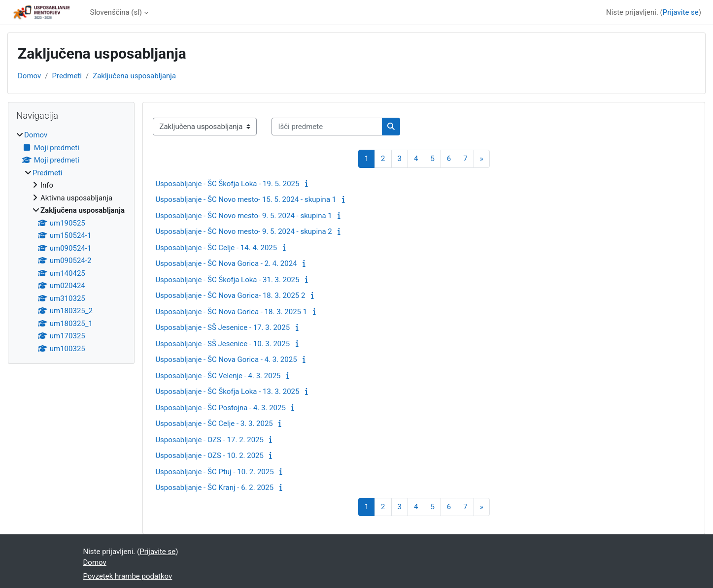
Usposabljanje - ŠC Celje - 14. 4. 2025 (216, 248)
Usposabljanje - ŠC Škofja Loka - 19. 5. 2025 (227, 184)
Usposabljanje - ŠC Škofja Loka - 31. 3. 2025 (227, 280)
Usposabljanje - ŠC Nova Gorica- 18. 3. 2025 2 (230, 295)
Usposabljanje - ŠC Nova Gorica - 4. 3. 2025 (226, 359)
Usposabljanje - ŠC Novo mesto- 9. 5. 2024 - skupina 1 (243, 216)
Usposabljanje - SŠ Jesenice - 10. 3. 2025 (222, 344)
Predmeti (67, 76)
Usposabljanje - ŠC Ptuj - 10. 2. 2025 (214, 472)
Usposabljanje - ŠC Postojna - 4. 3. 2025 (221, 408)
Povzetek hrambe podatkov (128, 576)
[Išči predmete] (327, 127)
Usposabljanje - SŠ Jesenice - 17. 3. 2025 (222, 327)
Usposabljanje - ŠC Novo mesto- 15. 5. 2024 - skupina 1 (246, 199)
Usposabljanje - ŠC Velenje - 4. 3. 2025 (218, 376)
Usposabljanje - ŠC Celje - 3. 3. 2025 (214, 424)
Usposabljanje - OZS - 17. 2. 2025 (209, 440)
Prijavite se (681, 12)
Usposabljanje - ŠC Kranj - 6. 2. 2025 (214, 488)
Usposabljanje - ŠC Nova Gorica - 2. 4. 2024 (226, 263)
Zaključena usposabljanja (134, 76)
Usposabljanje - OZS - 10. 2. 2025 (209, 456)
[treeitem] (71, 242)
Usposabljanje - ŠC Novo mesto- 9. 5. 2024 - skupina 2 (243, 231)
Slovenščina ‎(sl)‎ (116, 12)
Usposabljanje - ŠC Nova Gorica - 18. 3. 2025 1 (231, 312)
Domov (29, 76)
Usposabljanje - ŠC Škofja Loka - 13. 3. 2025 (227, 392)
